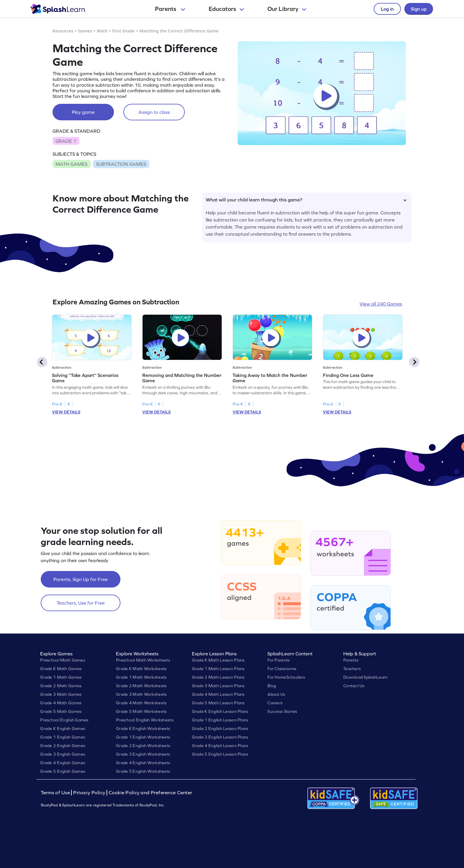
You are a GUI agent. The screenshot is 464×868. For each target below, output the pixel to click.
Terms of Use (56, 793)
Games (85, 31)
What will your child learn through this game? (306, 200)
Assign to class (154, 112)
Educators (226, 9)
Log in (387, 9)
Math (102, 31)
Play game (83, 112)
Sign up (419, 9)
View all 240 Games (381, 304)
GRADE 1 (66, 141)
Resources (63, 31)
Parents (170, 9)
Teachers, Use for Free (81, 603)
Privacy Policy (89, 793)
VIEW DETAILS (66, 412)
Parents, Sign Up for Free (81, 579)
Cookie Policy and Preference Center (151, 793)
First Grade (123, 31)
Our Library (287, 9)
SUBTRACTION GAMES (121, 164)
